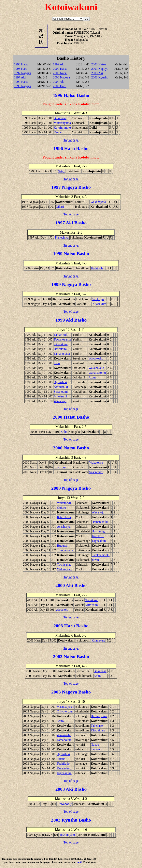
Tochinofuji (98, 268)
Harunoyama (99, 716)
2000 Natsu (60, 73)
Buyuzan (60, 467)
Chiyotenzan (65, 711)
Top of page (71, 140)
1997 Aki (20, 77)
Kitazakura (99, 304)
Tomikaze (98, 536)
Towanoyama (62, 339)
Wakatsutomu (97, 373)
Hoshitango (99, 531)
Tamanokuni (64, 740)
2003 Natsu (99, 64)
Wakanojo (60, 401)
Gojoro (61, 508)
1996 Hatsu (21, 64)
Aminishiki (61, 387)
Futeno (61, 759)
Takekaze (97, 726)
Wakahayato (98, 202)
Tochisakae (64, 565)
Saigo (62, 171)
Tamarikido (61, 335)
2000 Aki (59, 82)
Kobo (64, 432)
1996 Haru (21, 69)
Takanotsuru (64, 768)
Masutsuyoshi (65, 707)
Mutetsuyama (62, 123)
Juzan (92, 377)
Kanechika (62, 237)
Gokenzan (60, 118)
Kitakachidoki (101, 555)
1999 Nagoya (22, 86)
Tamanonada (62, 354)
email (79, 862)
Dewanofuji (65, 804)
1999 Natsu (21, 82)
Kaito (97, 676)
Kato (57, 363)
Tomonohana (65, 550)
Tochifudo (63, 764)
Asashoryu (64, 527)
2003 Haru (60, 86)
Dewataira (60, 349)
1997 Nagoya (22, 73)
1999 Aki (59, 64)
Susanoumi (61, 392)
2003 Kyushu (100, 77)
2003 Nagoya (100, 69)
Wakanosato (65, 569)
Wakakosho (96, 358)
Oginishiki (60, 382)
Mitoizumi (60, 396)
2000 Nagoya (61, 77)
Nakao (95, 745)
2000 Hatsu (60, 69)
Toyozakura (99, 541)
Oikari (60, 207)
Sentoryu (98, 299)
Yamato (58, 132)
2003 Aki (97, 73)
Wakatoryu (96, 463)
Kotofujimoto (62, 128)
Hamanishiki (100, 522)
